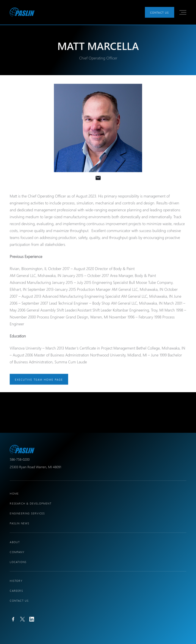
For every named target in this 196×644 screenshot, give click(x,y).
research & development (31, 503)
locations (18, 562)
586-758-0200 (20, 459)
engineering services (27, 513)
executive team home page (39, 379)
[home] (22, 12)
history (16, 581)
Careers (16, 591)
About (15, 542)
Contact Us (160, 12)
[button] (183, 12)
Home (14, 493)
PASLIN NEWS (20, 523)
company (17, 552)
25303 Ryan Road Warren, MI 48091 (35, 467)
